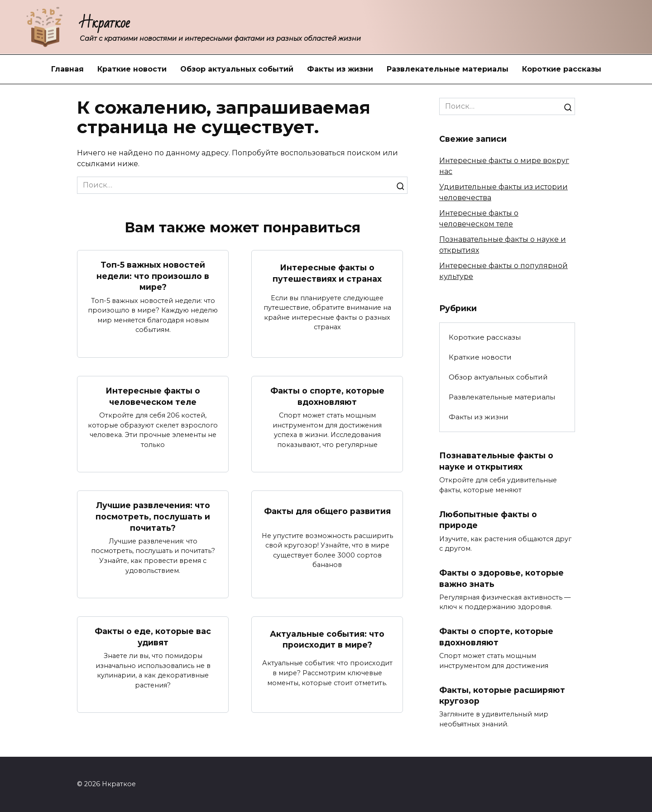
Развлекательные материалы (448, 69)
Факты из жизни (340, 69)
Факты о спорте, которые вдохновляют (327, 396)
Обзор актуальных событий (237, 69)
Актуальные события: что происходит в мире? (327, 639)
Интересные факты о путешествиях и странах (327, 273)
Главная (67, 69)
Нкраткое (105, 23)
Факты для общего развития (327, 511)
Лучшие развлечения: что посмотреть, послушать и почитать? (153, 517)
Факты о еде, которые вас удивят (153, 637)
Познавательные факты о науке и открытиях (496, 461)
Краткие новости (132, 69)
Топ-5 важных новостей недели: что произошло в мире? (153, 276)
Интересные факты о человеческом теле (153, 396)
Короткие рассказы (562, 69)
